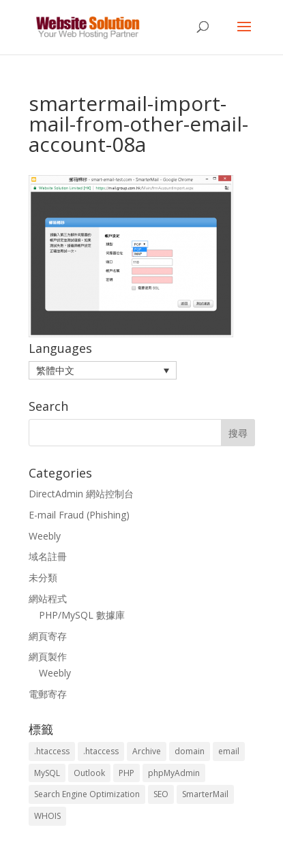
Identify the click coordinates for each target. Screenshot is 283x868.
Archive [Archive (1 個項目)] (147, 751)
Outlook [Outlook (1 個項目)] (89, 773)
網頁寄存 (48, 636)
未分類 (43, 577)
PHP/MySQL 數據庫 (82, 615)
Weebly (45, 536)
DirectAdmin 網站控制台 (81, 494)
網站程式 (48, 599)
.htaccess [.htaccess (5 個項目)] (101, 751)
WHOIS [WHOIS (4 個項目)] (47, 816)
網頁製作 (48, 656)
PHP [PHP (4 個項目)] (126, 773)
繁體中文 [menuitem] (55, 370)
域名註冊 (48, 556)
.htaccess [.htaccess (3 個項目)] (52, 751)
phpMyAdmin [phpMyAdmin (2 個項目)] (174, 773)
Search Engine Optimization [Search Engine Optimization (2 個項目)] (87, 794)
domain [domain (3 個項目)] (190, 751)
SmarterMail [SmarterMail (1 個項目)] (205, 794)
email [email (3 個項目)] (229, 751)
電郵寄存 (48, 694)
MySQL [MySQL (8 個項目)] (47, 773)
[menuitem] (103, 370)
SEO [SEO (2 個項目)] (161, 794)
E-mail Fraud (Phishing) (79, 515)
